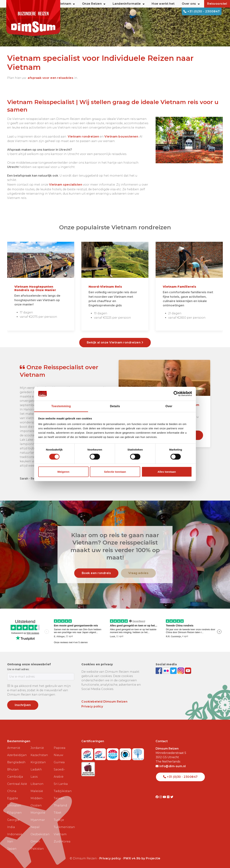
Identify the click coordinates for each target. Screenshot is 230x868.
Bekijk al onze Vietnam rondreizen (115, 342)
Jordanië (37, 748)
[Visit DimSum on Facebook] (159, 670)
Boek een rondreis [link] (96, 573)
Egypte (13, 798)
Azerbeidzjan (17, 755)
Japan (12, 849)
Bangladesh (16, 762)
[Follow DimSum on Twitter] (174, 670)
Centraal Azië (17, 784)
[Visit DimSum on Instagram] (161, 797)
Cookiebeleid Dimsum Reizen (104, 702)
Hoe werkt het (163, 4)
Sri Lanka (61, 784)
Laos (34, 777)
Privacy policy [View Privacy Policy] (110, 858)
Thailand (60, 805)
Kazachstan (39, 755)
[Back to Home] (33, 18)
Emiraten (14, 805)
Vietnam (60, 834)
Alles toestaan (167, 472)
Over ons (191, 4)
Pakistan (37, 849)
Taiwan (59, 798)
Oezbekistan (40, 834)
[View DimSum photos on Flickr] (167, 670)
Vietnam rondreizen (83, 137)
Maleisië (37, 791)
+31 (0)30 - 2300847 (202, 11)
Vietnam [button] (66, 4)
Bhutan (13, 769)
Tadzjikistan (63, 791)
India (11, 827)
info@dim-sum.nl (171, 766)
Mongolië (38, 813)
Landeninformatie (129, 4)
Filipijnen (14, 813)
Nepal (35, 827)
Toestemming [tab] (61, 406)
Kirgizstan (38, 762)
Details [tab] (115, 406)
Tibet (58, 813)
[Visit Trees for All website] (138, 753)
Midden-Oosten (37, 802)
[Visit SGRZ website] (101, 753)
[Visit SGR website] (88, 753)
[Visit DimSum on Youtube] (165, 797)
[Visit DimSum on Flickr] (169, 797)
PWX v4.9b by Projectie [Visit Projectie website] (142, 858)
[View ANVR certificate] (113, 753)
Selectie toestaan (115, 472)
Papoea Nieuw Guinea (60, 755)
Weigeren (63, 472)
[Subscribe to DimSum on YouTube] (188, 670)
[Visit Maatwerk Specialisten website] (88, 768)
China (12, 791)
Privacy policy (92, 706)
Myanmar (38, 820)
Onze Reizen (94, 4)
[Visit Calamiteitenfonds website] (126, 753)
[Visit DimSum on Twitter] (172, 797)
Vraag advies (138, 573)
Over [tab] (169, 406)
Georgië (13, 820)
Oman (35, 841)
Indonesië (15, 834)
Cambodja (15, 777)
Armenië (14, 748)
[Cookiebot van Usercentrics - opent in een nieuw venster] (176, 394)
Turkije (59, 820)
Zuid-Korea (62, 841)
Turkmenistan (64, 827)
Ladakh (36, 769)
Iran (10, 841)
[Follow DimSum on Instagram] (181, 670)
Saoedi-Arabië (59, 773)
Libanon (37, 784)
